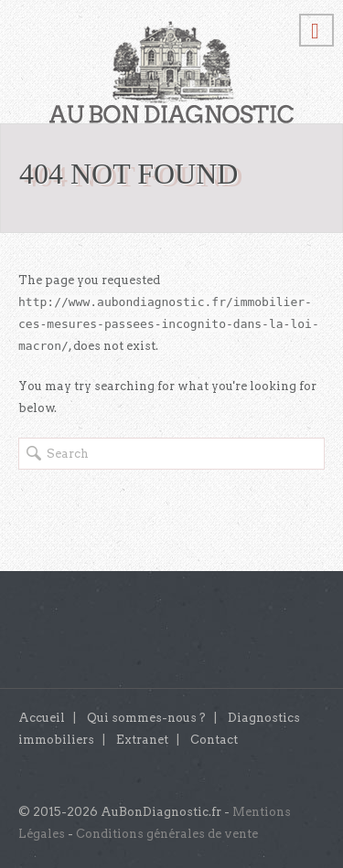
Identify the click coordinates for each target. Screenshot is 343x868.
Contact (214, 740)
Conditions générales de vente (167, 834)
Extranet (142, 740)
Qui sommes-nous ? (146, 718)
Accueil (42, 718)
